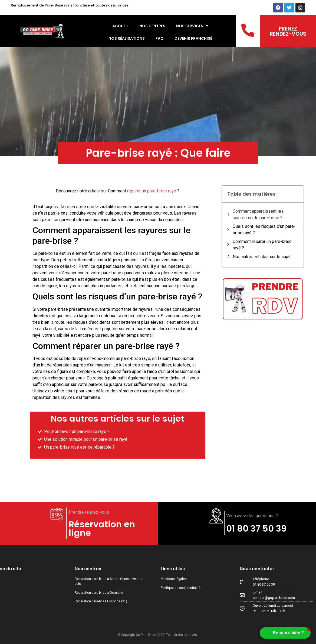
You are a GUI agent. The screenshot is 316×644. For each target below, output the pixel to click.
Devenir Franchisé (193, 38)
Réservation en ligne (102, 528)
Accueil (120, 26)
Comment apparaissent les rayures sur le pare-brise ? (258, 214)
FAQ (160, 38)
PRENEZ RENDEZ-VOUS (288, 31)
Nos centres (152, 26)
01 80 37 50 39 (256, 528)
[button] (285, 633)
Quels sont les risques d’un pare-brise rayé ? (264, 230)
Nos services (192, 26)
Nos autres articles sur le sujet (262, 257)
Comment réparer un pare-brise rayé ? (262, 245)
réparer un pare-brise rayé (152, 191)
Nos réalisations (127, 38)
